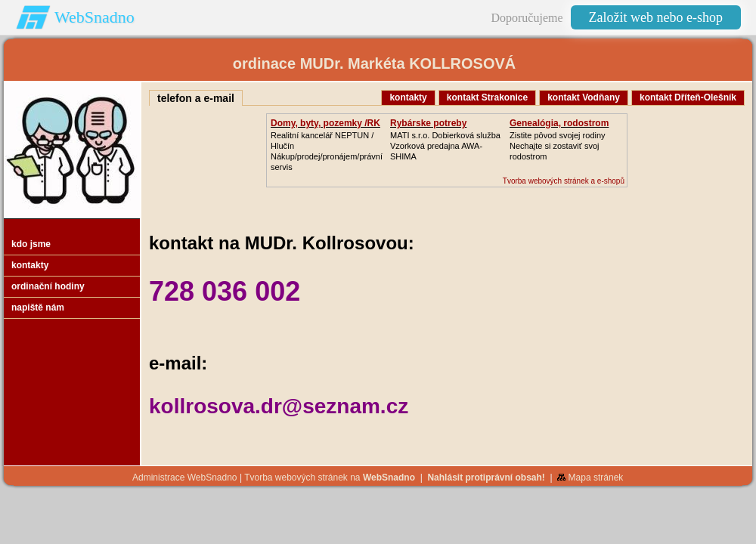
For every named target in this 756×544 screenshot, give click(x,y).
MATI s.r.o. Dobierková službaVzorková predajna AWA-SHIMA (445, 146)
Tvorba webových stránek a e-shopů (564, 181)
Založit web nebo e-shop (656, 17)
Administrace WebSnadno (185, 478)
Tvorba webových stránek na (330, 478)
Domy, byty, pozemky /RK (325, 123)
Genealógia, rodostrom (559, 123)
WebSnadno (94, 17)
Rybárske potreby (428, 123)
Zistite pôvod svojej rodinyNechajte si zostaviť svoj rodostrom (558, 146)
